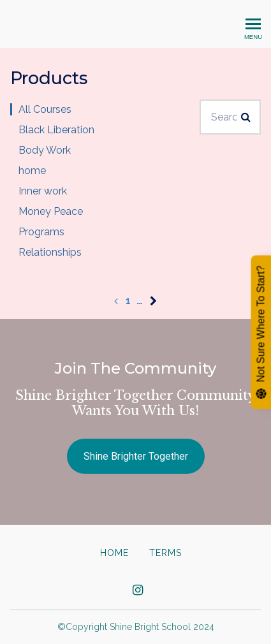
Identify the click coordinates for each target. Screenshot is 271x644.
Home (114, 553)
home (32, 171)
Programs (41, 232)
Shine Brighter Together (136, 456)
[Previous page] (116, 301)
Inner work (43, 191)
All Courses (45, 109)
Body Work (45, 150)
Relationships (50, 252)
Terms (165, 553)
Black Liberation (56, 130)
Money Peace (51, 211)
